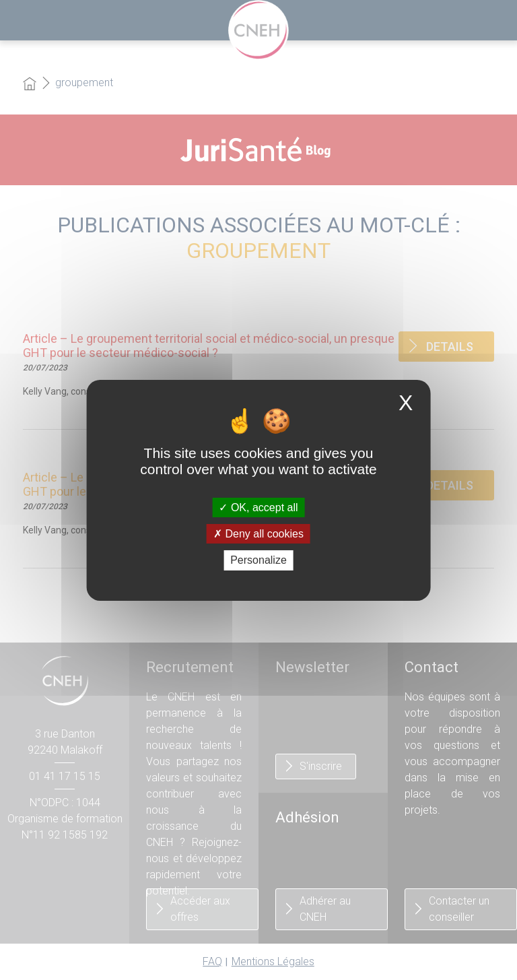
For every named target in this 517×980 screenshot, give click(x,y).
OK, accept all (258, 508)
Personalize (258, 560)
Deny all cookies (258, 534)
